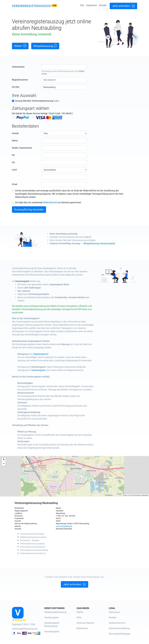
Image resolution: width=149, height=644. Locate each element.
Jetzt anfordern (123, 6)
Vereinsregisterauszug (31, 6)
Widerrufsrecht (50, 202)
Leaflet (125, 495)
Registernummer (20, 80)
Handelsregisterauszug (65, 71)
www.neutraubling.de (64, 526)
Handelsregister (52, 632)
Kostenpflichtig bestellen (29, 210)
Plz (13, 155)
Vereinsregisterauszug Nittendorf (33, 547)
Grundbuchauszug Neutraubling (32, 534)
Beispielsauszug (45, 46)
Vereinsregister (35, 281)
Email (15, 184)
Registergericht (54, 354)
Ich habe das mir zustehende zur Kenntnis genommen (48, 202)
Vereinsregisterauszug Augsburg (33, 544)
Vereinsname (18, 67)
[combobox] (64, 67)
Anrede (15, 133)
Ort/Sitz (16, 87)
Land (14, 170)
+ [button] (4, 460)
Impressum (92, 5)
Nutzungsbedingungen (120, 634)
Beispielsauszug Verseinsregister (112, 243)
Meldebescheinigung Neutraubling (33, 537)
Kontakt (103, 5)
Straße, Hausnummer (22, 148)
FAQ (82, 5)
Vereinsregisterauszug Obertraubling (34, 550)
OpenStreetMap (135, 495)
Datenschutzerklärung (119, 628)
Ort (13, 162)
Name (15, 141)
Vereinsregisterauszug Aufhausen (33, 553)
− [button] (4, 464)
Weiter (20, 46)
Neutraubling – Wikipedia (30, 540)
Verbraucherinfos (117, 623)
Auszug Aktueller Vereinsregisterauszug (37, 101)
